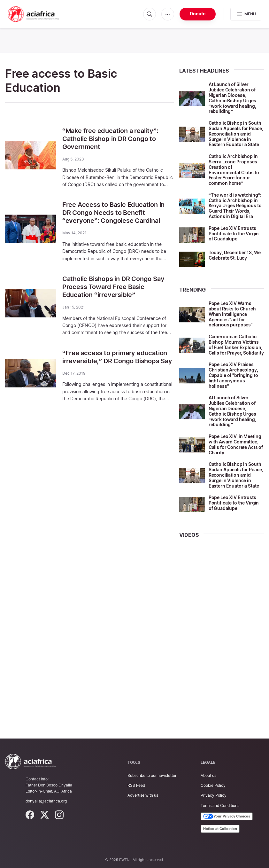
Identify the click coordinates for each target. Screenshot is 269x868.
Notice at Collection (220, 829)
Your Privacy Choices (227, 817)
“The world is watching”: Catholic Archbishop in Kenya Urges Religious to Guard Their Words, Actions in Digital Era (235, 206)
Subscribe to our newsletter (152, 775)
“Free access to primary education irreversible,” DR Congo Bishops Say (117, 354)
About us (208, 775)
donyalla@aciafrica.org (46, 801)
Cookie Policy (213, 785)
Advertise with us (143, 795)
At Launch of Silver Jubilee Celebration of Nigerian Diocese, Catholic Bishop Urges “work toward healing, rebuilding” (232, 98)
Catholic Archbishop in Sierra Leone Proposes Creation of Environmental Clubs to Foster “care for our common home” (234, 170)
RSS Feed (136, 785)
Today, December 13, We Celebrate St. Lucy (235, 255)
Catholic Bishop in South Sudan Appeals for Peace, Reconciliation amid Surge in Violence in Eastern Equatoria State (236, 134)
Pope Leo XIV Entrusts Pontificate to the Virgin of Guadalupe (234, 234)
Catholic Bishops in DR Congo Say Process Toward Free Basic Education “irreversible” (113, 285)
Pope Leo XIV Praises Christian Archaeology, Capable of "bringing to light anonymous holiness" (233, 375)
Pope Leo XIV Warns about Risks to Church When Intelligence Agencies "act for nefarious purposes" (232, 314)
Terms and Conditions (220, 805)
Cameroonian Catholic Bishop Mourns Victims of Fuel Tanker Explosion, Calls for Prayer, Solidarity (236, 344)
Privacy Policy (214, 795)
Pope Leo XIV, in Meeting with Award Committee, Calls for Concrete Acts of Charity (236, 444)
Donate (198, 14)
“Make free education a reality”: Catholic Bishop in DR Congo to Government (110, 138)
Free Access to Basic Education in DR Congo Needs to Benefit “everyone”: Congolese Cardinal (113, 212)
